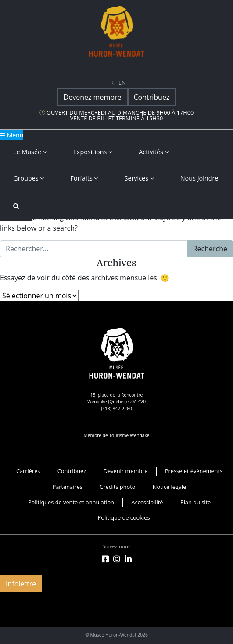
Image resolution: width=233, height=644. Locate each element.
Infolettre (21, 584)
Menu (12, 135)
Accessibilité (147, 502)
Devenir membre (126, 471)
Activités (154, 152)
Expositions (93, 152)
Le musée (30, 152)
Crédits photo (117, 487)
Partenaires (67, 487)
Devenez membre (93, 97)
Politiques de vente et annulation (71, 502)
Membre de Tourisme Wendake (116, 435)
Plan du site (195, 502)
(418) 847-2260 (117, 409)
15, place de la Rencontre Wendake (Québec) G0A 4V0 (117, 398)
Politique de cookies (124, 517)
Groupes (29, 178)
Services (139, 178)
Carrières (28, 471)
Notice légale (170, 487)
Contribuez (152, 97)
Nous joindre (199, 178)
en (122, 83)
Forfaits (84, 178)
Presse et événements (194, 471)
